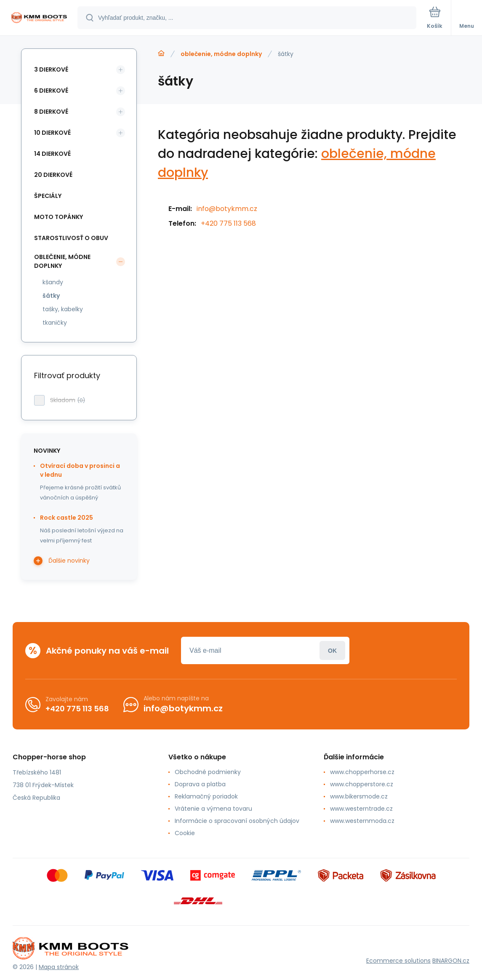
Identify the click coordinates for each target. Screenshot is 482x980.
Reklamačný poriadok (206, 796)
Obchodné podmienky (208, 772)
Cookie (185, 833)
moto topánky (59, 217)
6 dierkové (51, 91)
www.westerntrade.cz (361, 809)
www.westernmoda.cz (362, 821)
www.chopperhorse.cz (362, 772)
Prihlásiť (332, 650)
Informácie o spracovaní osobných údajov (237, 821)
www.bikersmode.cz (359, 796)
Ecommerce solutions (398, 961)
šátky (51, 296)
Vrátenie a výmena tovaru (213, 809)
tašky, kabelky (63, 309)
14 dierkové (52, 154)
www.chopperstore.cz (362, 784)
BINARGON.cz (451, 961)
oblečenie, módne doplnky (221, 54)
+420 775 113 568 (228, 223)
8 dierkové (51, 112)
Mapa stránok (59, 967)
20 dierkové (53, 175)
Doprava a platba (200, 784)
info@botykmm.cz (227, 209)
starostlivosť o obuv (71, 238)
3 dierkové (51, 69)
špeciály (48, 196)
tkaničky (55, 323)
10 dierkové (52, 133)
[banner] (39, 18)
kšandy (53, 282)
